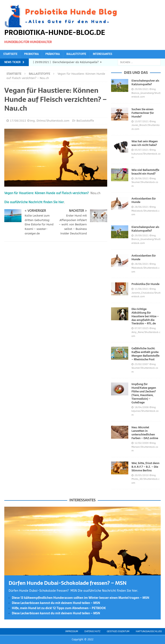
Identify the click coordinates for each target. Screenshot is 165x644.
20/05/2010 (142, 475)
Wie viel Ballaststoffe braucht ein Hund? (145, 172)
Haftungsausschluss (149, 631)
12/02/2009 (142, 443)
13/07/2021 (142, 122)
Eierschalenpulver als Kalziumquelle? (145, 82)
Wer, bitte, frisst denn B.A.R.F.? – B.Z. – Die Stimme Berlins (145, 467)
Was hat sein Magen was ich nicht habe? (145, 143)
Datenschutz (92, 631)
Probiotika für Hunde (145, 284)
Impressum (72, 631)
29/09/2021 (142, 89)
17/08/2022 (18, 121)
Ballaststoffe (76, 54)
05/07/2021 (142, 150)
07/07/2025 (142, 328)
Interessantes (102, 54)
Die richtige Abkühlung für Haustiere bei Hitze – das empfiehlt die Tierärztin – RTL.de (145, 316)
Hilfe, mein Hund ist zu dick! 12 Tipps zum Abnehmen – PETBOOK (59, 608)
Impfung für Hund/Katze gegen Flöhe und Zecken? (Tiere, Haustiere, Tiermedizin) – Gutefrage (144, 393)
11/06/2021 (142, 289)
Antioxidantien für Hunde (144, 200)
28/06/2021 (142, 179)
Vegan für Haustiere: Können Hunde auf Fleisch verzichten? (47, 193)
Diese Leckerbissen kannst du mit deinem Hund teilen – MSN (56, 603)
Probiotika (31, 54)
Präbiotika (53, 54)
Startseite (10, 54)
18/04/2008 (142, 407)
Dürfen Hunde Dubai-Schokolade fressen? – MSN (68, 583)
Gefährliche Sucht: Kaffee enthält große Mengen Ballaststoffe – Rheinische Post (145, 354)
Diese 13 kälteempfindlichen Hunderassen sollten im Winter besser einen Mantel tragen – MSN (81, 598)
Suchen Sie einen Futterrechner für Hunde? (143, 113)
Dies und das (136, 73)
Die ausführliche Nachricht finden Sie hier (34, 202)
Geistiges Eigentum (118, 631)
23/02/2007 (142, 364)
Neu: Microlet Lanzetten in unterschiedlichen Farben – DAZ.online (145, 433)
